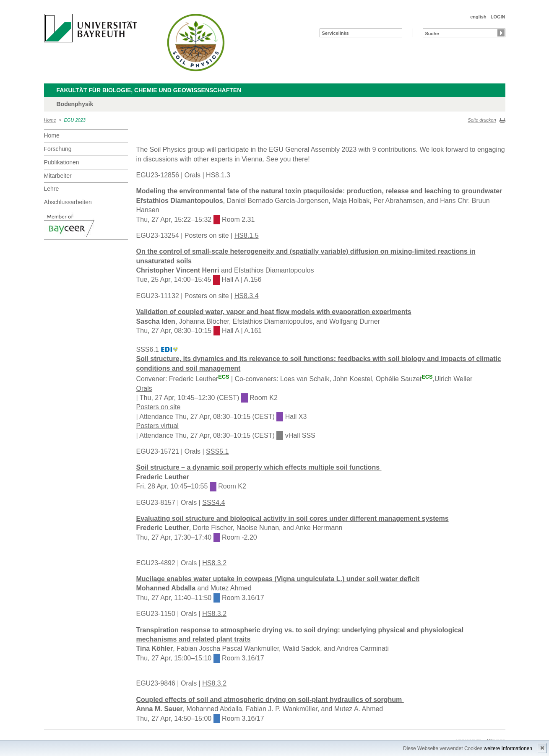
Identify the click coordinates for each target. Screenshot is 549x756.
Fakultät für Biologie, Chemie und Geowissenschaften (149, 90)
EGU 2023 (75, 120)
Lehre (52, 189)
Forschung (58, 149)
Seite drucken (482, 120)
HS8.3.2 (214, 563)
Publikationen (62, 162)
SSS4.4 (213, 503)
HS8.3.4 (247, 296)
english (478, 17)
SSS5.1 (217, 451)
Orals (144, 388)
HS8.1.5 (247, 235)
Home (50, 120)
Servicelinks (336, 33)
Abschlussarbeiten (68, 202)
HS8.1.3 (218, 175)
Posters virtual (157, 426)
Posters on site (159, 407)
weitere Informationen (508, 748)
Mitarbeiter (58, 176)
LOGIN (498, 17)
